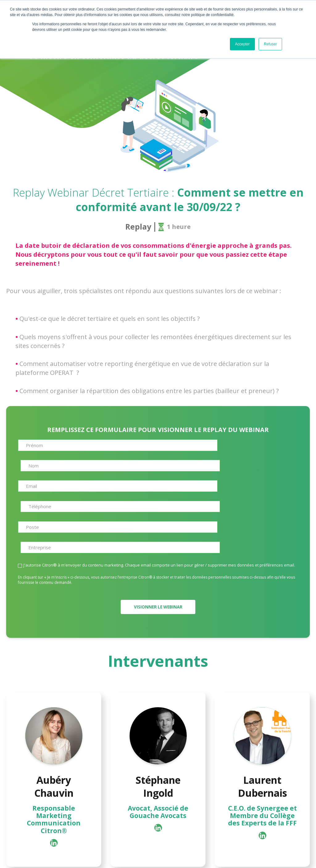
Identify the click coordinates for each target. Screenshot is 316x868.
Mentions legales (194, 857)
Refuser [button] (270, 44)
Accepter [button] (242, 44)
